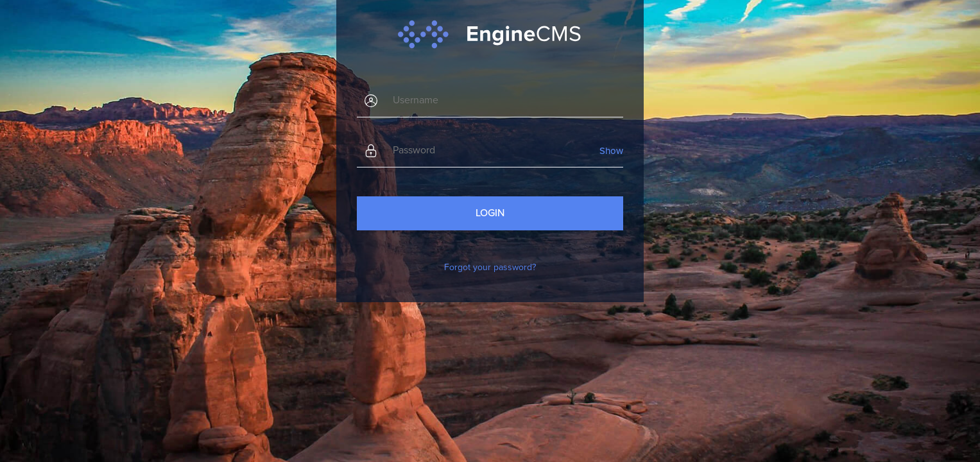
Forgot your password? (490, 267)
